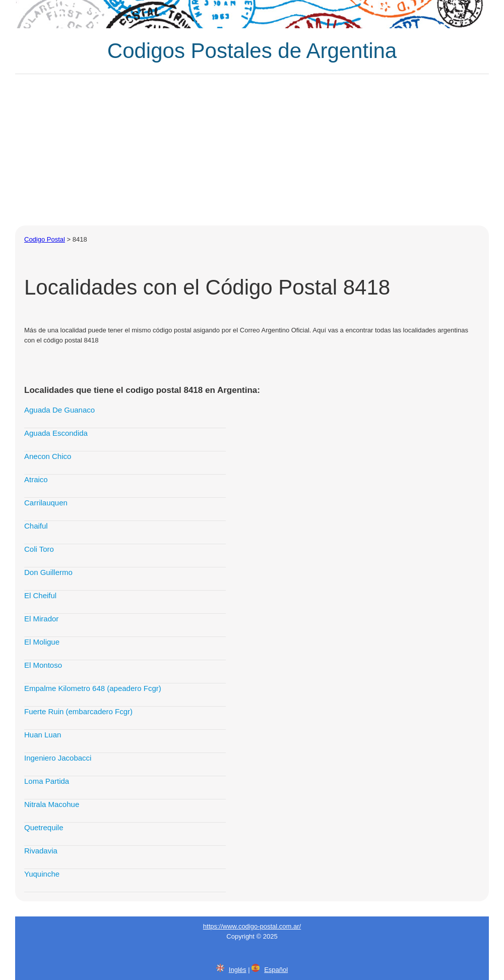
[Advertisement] (252, 150)
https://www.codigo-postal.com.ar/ (252, 926)
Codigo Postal (45, 239)
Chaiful (36, 526)
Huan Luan (43, 735)
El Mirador (41, 619)
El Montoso (43, 665)
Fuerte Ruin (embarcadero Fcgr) (78, 711)
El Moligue (42, 642)
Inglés (238, 970)
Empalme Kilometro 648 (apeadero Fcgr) (93, 688)
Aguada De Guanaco (59, 410)
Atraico (36, 479)
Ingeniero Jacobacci (58, 758)
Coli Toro (39, 549)
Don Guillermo (48, 572)
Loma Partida (47, 781)
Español (276, 970)
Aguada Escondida (56, 433)
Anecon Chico (48, 456)
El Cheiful (40, 595)
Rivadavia (41, 851)
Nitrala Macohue (52, 804)
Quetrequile (44, 827)
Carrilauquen (46, 503)
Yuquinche (42, 874)
